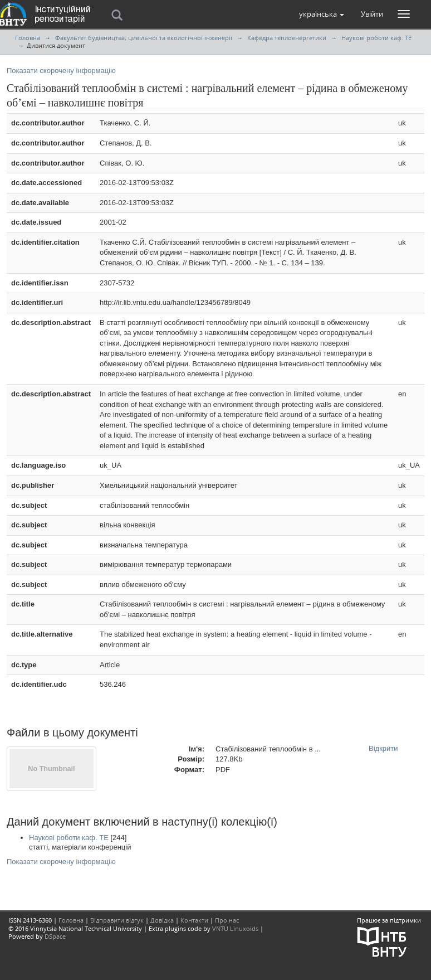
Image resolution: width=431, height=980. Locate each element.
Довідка (162, 920)
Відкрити (383, 748)
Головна (28, 38)
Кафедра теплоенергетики (287, 38)
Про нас (227, 920)
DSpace (55, 936)
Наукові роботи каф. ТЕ (376, 38)
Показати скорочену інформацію (61, 71)
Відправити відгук (117, 920)
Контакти (194, 920)
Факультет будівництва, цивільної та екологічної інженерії (144, 38)
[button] (322, 14)
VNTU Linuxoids (235, 928)
